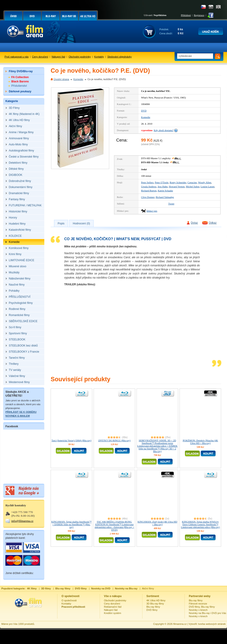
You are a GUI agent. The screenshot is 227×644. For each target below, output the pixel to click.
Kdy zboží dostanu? (164, 130)
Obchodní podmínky (80, 57)
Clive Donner (148, 197)
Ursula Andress (149, 186)
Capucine (192, 182)
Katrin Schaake (166, 191)
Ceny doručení (40, 57)
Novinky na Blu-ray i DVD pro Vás (207, 613)
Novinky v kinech (198, 610)
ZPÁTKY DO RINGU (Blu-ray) (114, 440)
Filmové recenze (198, 604)
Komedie (78, 79)
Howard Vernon (177, 186)
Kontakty (99, 57)
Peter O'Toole (162, 182)
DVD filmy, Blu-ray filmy (202, 607)
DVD (144, 111)
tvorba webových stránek (212, 624)
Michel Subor (193, 186)
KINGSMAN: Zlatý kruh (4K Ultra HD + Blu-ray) (157, 523)
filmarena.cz (180, 624)
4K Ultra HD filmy (156, 600)
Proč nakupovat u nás (17, 57)
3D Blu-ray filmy (155, 604)
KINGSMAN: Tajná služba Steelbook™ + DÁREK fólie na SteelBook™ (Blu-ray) (71, 524)
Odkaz (213, 223)
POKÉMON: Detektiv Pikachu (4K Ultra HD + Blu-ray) (200, 442)
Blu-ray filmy (153, 607)
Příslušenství (19, 86)
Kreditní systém (113, 613)
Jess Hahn (163, 186)
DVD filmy (152, 610)
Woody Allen (205, 182)
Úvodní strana (61, 79)
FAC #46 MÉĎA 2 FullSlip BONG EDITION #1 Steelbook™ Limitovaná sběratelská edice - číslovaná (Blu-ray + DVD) (115, 526)
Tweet (171, 204)
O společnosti (69, 600)
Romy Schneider (178, 182)
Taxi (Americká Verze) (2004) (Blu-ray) (71, 440)
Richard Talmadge (165, 197)
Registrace (199, 15)
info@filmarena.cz (22, 521)
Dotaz (194, 223)
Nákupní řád (58, 57)
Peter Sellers (147, 182)
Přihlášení (186, 15)
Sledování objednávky (120, 57)
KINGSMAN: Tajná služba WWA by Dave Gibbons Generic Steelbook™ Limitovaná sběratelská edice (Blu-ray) (200, 524)
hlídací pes (152, 211)
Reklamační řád (113, 607)
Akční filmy (148, 588)
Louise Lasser (207, 186)
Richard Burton (149, 191)
